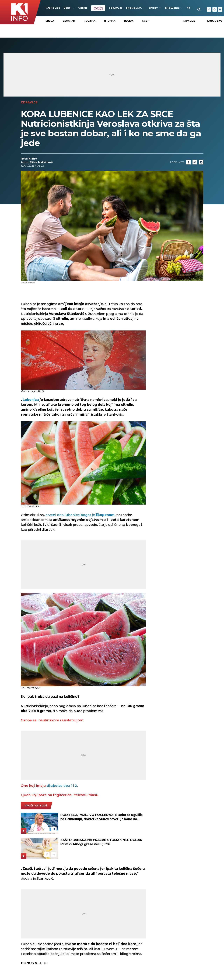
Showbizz (174, 8)
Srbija (50, 21)
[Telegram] (201, 162)
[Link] (195, 162)
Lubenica (31, 400)
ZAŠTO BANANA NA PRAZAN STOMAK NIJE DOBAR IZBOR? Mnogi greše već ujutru (101, 842)
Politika (90, 21)
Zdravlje (116, 8)
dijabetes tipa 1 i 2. (62, 786)
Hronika (110, 21)
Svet (146, 21)
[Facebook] (209, 9)
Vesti (69, 8)
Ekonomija (136, 8)
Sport (155, 8)
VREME (83, 8)
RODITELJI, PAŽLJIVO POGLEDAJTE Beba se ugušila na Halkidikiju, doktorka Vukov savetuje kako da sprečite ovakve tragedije (101, 817)
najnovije (53, 8)
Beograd (69, 21)
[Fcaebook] (188, 162)
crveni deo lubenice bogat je (70, 515)
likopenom (105, 515)
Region (129, 21)
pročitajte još (36, 806)
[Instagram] (215, 9)
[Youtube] (220, 9)
